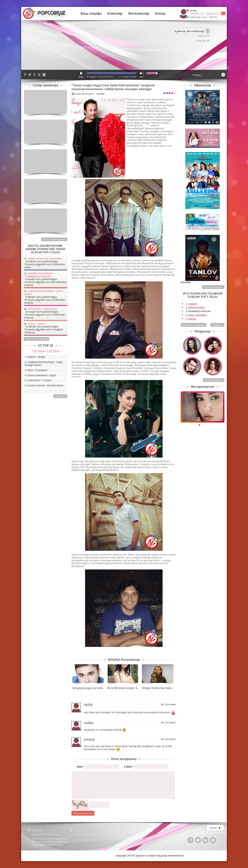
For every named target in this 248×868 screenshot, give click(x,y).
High (126, 77)
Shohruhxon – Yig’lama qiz (42, 309)
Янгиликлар (139, 13)
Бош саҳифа (91, 13)
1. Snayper (192, 304)
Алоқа (160, 13)
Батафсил (217, 325)
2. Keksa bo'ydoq (195, 307)
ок (223, 13)
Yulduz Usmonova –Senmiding (45, 259)
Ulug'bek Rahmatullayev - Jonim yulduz (44, 293)
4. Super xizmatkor (196, 315)
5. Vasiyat (191, 319)
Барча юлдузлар (214, 380)
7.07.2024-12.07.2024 (45, 351)
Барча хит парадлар (193, 325)
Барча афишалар (213, 287)
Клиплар (115, 13)
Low (121, 77)
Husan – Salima (36, 324)
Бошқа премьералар (54, 239)
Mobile (133, 77)
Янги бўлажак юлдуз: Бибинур (127, 688)
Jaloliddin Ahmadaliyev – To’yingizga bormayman (40, 275)
